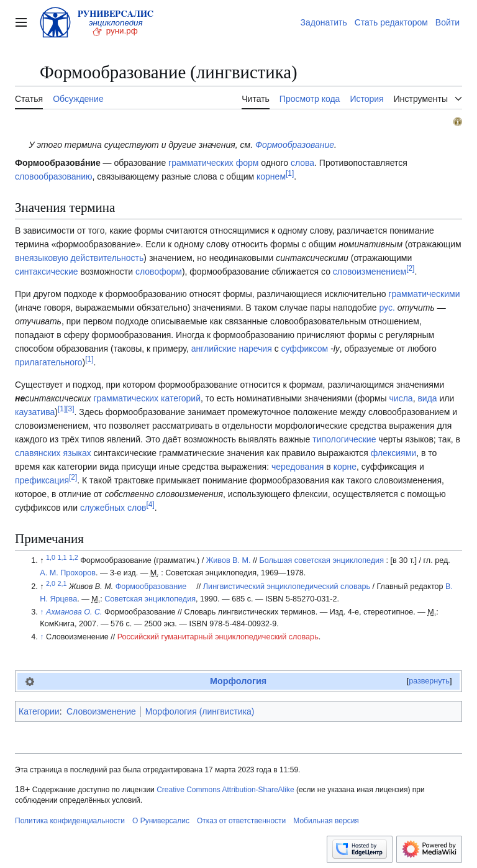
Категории (39, 711)
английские (214, 349)
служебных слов (113, 508)
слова (302, 163)
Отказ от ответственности (241, 821)
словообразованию (54, 176)
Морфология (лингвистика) (200, 711)
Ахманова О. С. (74, 612)
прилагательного (49, 362)
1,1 (62, 557)
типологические (344, 439)
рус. (387, 308)
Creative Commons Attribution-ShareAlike (225, 790)
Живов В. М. (229, 560)
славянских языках (53, 453)
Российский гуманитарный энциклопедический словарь (218, 637)
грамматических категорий (147, 398)
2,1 (62, 583)
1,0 (51, 557)
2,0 (51, 583)
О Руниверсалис (161, 821)
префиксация (42, 480)
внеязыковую (42, 258)
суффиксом (305, 349)
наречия (255, 349)
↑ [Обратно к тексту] (42, 612)
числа (401, 398)
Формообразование (295, 145)
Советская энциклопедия (150, 599)
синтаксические (47, 272)
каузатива (35, 412)
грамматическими (424, 294)
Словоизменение (101, 711)
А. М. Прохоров (68, 573)
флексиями (393, 453)
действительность (107, 258)
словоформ (159, 272)
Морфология (238, 681)
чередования (298, 467)
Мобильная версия (326, 821)
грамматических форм (213, 163)
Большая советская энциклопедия (321, 560)
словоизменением (370, 272)
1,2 (74, 557)
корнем (271, 176)
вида (427, 398)
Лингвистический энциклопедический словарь (287, 587)
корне (345, 467)
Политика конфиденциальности (70, 821)
